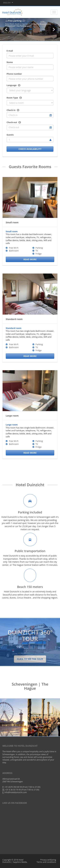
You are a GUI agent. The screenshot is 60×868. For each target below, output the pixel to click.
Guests (10, 135)
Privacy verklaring (48, 860)
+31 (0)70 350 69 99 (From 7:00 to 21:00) (23, 787)
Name (10, 62)
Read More (30, 259)
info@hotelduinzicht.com (16, 792)
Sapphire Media (20, 862)
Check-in (11, 110)
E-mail (10, 51)
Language (12, 85)
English (8, 3)
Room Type (12, 98)
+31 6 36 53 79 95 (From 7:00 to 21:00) (22, 790)
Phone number (14, 74)
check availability (30, 149)
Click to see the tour (30, 659)
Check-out (12, 122)
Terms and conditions (46, 862)
